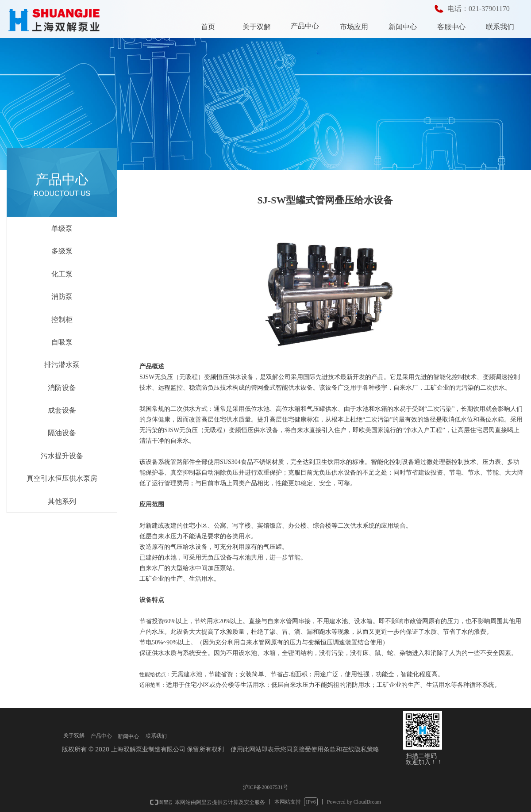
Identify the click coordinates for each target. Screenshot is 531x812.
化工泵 (62, 274)
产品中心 (305, 26)
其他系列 (62, 501)
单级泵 (62, 228)
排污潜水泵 (62, 365)
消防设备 (62, 388)
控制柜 (62, 320)
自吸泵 (62, 342)
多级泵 (62, 251)
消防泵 (62, 297)
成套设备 (62, 410)
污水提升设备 (62, 456)
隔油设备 (62, 433)
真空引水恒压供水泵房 (62, 478)
